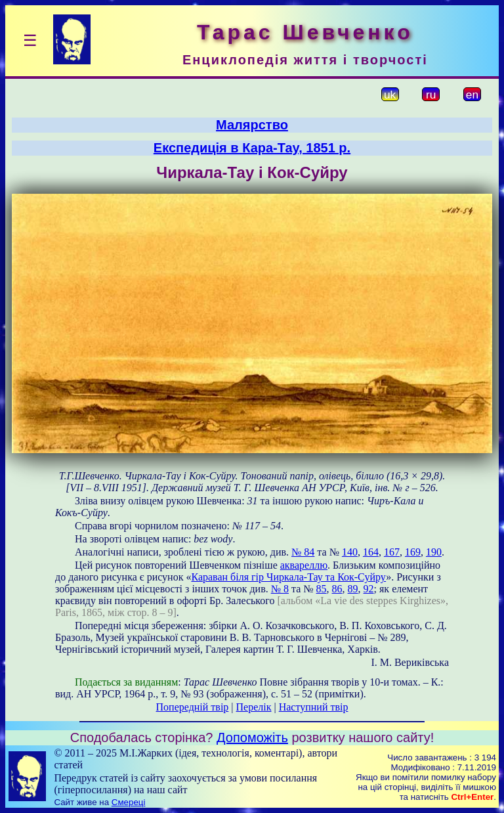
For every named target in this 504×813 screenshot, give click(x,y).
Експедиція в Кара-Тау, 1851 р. (252, 148)
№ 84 (303, 552)
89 (353, 589)
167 (392, 552)
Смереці (129, 802)
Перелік (254, 707)
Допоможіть (252, 737)
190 (434, 552)
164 (371, 552)
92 (369, 589)
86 (337, 589)
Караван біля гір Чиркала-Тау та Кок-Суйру (288, 577)
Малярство (252, 125)
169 (413, 552)
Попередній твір (193, 707)
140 (350, 552)
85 (322, 589)
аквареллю (304, 565)
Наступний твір (314, 707)
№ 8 (280, 589)
